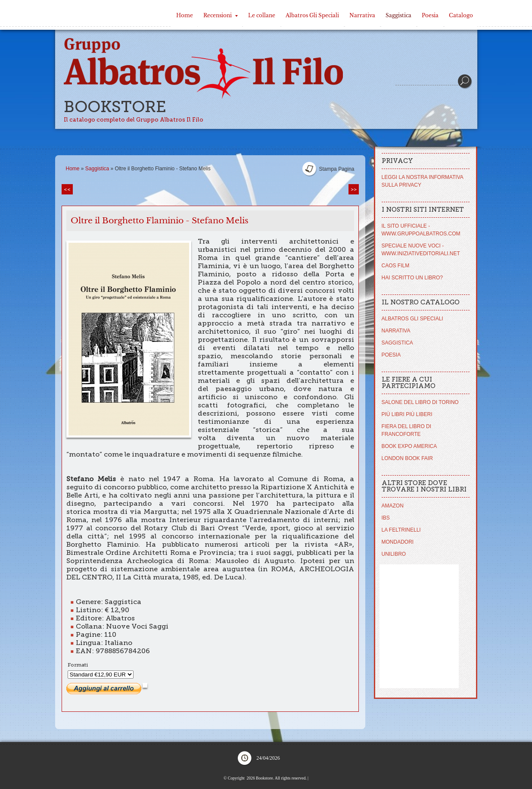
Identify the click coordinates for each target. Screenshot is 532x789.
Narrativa (362, 15)
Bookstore (115, 107)
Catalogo (461, 15)
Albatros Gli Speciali (312, 15)
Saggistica (398, 15)
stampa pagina (336, 169)
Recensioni (221, 15)
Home (185, 15)
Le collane (262, 15)
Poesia (430, 15)
